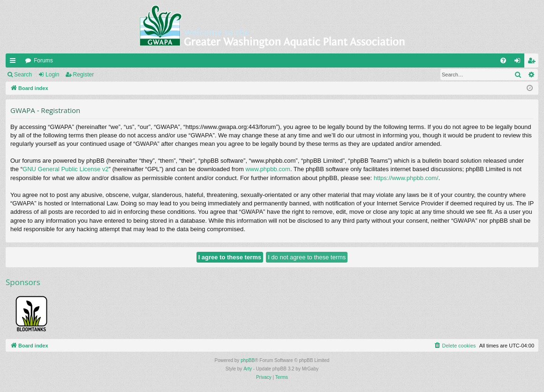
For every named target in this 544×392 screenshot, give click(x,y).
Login (52, 75)
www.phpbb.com (268, 169)
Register (84, 75)
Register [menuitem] (533, 62)
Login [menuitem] (519, 62)
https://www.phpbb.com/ (406, 178)
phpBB (248, 360)
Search (23, 75)
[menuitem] (503, 60)
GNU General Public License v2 (66, 169)
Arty (248, 369)
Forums (43, 60)
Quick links (15, 62)
